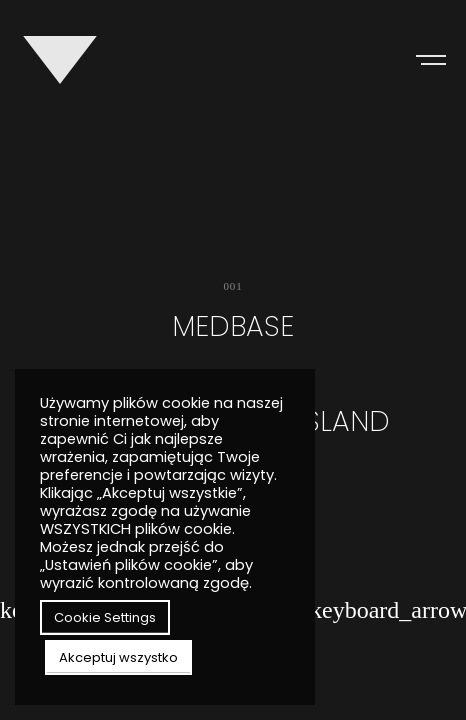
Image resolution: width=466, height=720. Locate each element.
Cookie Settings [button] (105, 617)
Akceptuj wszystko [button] (118, 657)
